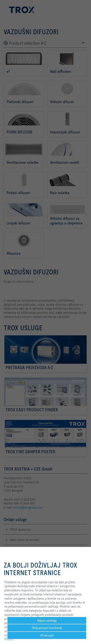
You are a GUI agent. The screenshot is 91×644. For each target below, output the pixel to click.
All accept (47, 635)
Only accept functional (47, 628)
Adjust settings (47, 620)
